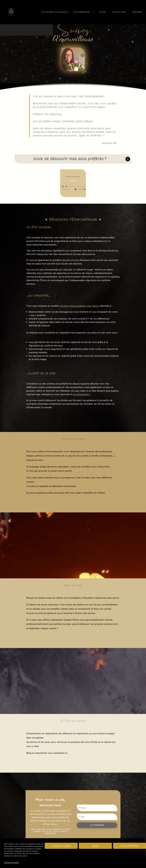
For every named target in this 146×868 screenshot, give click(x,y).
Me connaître (73, 504)
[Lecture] (63, 186)
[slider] (75, 186)
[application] (73, 188)
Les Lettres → (120, 12)
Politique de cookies (11, 863)
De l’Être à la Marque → (56, 12)
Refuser (95, 846)
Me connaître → (83, 12)
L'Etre (73, 640)
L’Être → (104, 12)
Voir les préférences (130, 846)
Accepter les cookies (61, 846)
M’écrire (137, 12)
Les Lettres (73, 765)
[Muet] (76, 189)
